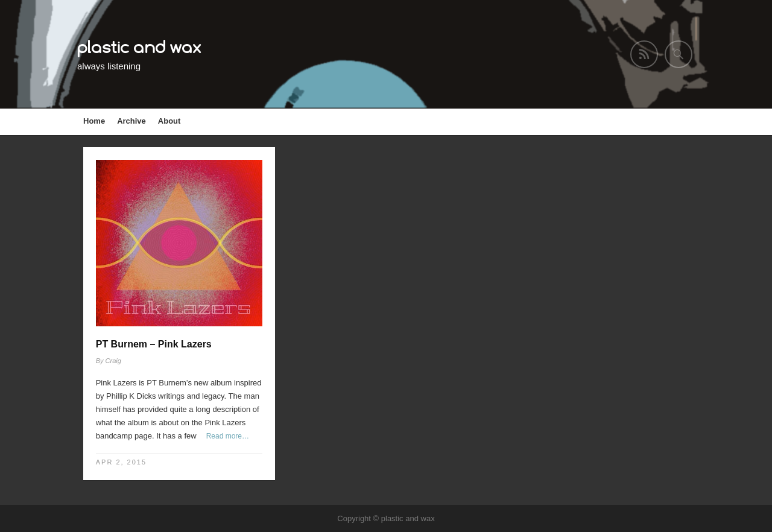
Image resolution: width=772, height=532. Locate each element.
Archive (131, 121)
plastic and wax (139, 47)
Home (94, 121)
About (169, 121)
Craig (113, 361)
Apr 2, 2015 (121, 462)
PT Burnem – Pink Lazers (154, 344)
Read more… (228, 436)
